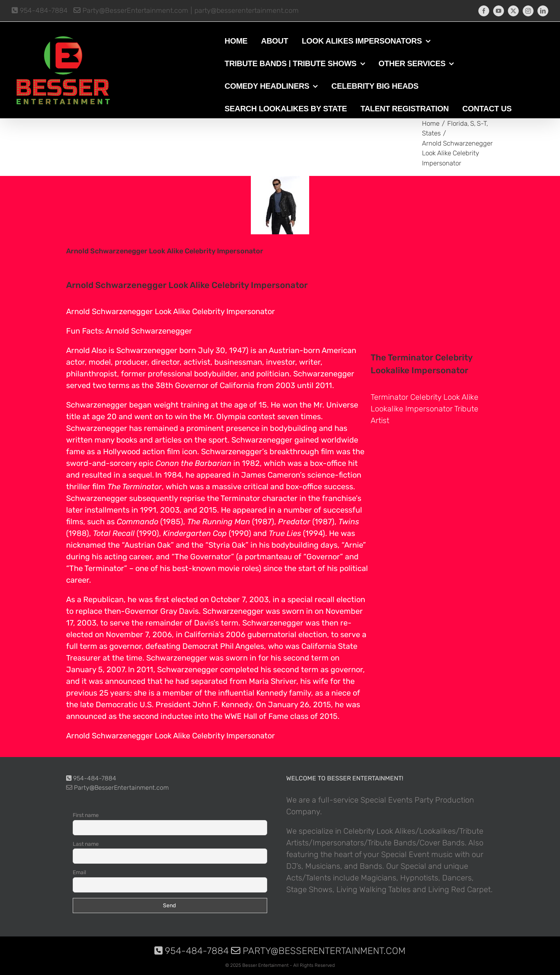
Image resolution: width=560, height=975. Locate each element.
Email (79, 872)
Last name (86, 844)
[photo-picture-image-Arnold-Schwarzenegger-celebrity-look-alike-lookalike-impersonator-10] (280, 205)
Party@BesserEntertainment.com (131, 11)
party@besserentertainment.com (247, 11)
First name (86, 815)
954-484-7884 (40, 11)
